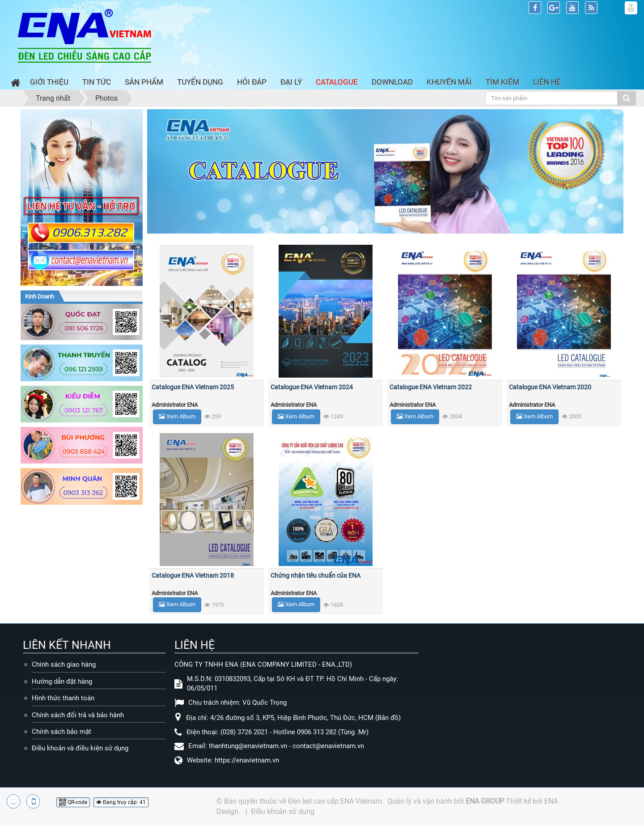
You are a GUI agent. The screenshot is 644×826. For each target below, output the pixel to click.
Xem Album (177, 416)
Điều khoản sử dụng (283, 811)
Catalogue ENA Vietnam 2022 (431, 387)
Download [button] (392, 82)
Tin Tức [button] (97, 82)
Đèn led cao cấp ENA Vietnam (335, 801)
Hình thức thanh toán (63, 698)
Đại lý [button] (291, 82)
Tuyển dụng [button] (200, 82)
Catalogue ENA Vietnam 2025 (193, 387)
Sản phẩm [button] (144, 82)
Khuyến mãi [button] (449, 82)
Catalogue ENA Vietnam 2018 (193, 575)
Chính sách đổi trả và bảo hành (78, 715)
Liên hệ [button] (547, 82)
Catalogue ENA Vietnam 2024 (312, 387)
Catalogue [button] (337, 82)
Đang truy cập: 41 (121, 802)
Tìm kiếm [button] (502, 82)
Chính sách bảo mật (61, 732)
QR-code (73, 802)
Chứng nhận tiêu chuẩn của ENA (316, 575)
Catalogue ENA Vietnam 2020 (550, 387)
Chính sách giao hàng (64, 664)
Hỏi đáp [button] (252, 82)
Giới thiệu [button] (49, 82)
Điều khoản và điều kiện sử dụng (80, 748)
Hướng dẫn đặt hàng (62, 681)
